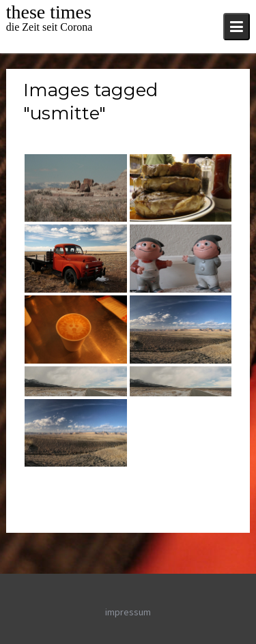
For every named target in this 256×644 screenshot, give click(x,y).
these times (49, 12)
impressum (128, 612)
